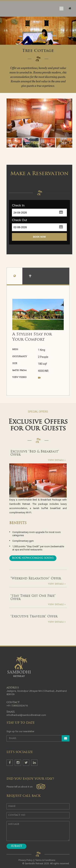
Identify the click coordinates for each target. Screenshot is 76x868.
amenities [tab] (30, 277)
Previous (10, 137)
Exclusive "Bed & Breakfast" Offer (35, 453)
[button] (61, 212)
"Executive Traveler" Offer (34, 617)
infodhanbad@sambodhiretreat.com (26, 715)
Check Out (19, 220)
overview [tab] (15, 277)
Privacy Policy (26, 860)
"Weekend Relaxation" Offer (36, 579)
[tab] (38, 453)
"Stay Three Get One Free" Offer (33, 598)
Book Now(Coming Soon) (33, 558)
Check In (18, 205)
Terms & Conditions (45, 860)
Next (66, 137)
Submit (16, 846)
